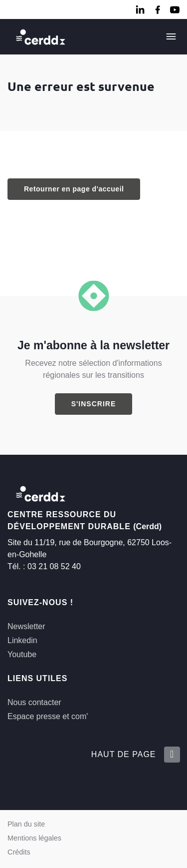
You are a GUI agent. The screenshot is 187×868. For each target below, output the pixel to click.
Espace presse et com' (48, 716)
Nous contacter (34, 702)
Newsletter (26, 626)
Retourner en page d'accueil (74, 189)
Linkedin (22, 640)
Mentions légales (34, 838)
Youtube (22, 654)
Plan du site (26, 824)
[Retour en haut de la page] (172, 755)
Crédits (19, 852)
